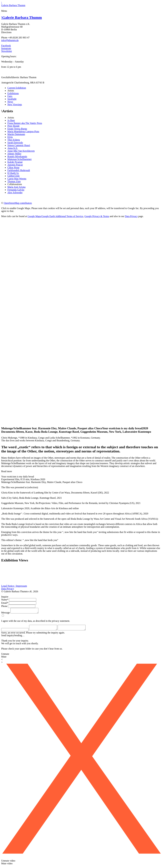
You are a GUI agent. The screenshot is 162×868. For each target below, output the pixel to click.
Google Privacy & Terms (97, 216)
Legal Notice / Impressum (14, 586)
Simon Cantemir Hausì (19, 145)
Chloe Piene (13, 168)
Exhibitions (13, 93)
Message (6, 613)
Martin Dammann (16, 134)
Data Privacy (131, 216)
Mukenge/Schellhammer (19, 159)
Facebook (6, 46)
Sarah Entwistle (15, 143)
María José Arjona (16, 187)
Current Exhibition (17, 88)
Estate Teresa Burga (17, 129)
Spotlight (12, 99)
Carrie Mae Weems (17, 179)
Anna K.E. (13, 148)
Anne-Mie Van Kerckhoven (21, 151)
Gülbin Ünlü (13, 176)
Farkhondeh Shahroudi (19, 170)
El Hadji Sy (13, 173)
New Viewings (15, 104)
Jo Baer (11, 120)
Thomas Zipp (14, 181)
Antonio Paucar (15, 165)
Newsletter (7, 51)
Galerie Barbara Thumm (22, 17)
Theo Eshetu (14, 140)
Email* (5, 603)
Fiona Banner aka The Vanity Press (25, 123)
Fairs (10, 96)
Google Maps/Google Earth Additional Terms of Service (55, 216)
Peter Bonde (13, 126)
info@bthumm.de (10, 40)
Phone (4, 606)
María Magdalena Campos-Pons (23, 131)
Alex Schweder (15, 193)
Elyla (10, 137)
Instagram (6, 48)
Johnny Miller (14, 154)
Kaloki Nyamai (15, 162)
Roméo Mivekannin (17, 156)
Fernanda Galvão (16, 190)
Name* (5, 600)
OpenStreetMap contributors (18, 203)
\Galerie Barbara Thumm (13, 4)
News (10, 102)
